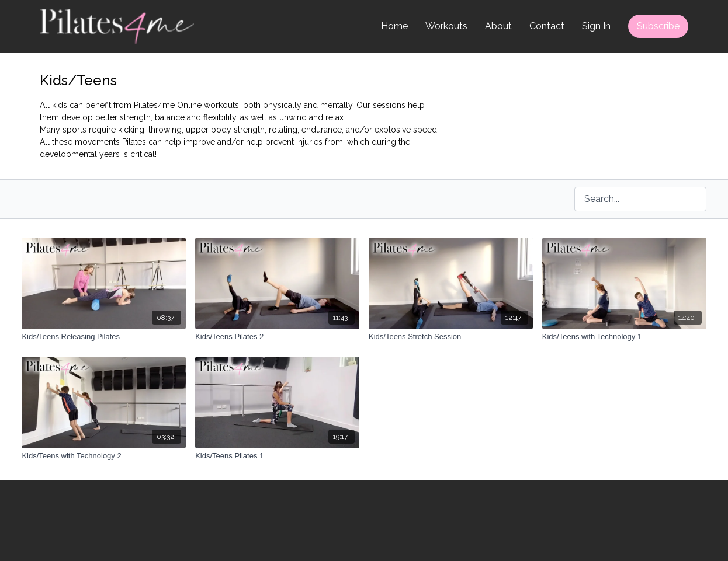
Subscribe (658, 26)
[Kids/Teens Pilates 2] (277, 337)
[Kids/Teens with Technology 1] (624, 337)
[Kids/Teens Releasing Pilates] (104, 337)
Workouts (446, 26)
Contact (547, 26)
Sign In (596, 26)
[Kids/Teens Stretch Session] (451, 337)
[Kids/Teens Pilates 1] (277, 456)
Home (394, 26)
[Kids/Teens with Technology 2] (104, 456)
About (498, 26)
